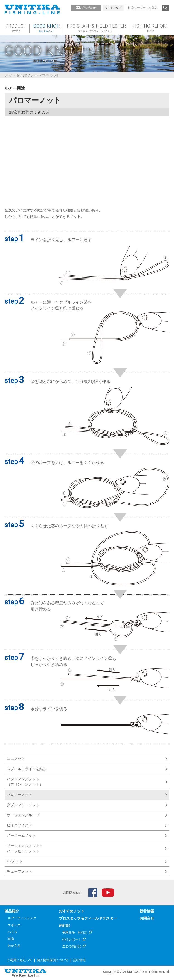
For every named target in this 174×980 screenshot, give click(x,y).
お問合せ (147, 918)
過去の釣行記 (72, 946)
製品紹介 (12, 911)
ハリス (12, 932)
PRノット (15, 861)
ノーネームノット (21, 835)
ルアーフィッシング (22, 918)
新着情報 (147, 911)
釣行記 (64, 926)
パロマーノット (19, 795)
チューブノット (19, 871)
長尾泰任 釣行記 (75, 932)
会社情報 (79, 960)
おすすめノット (72, 911)
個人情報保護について (53, 960)
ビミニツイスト (19, 825)
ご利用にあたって (19, 960)
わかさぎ (14, 946)
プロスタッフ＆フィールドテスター (88, 918)
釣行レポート (72, 939)
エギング (14, 925)
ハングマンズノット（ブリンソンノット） (25, 782)
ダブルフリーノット (23, 805)
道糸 (11, 939)
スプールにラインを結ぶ (27, 769)
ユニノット (16, 759)
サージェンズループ (23, 815)
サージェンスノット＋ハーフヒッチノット (25, 848)
